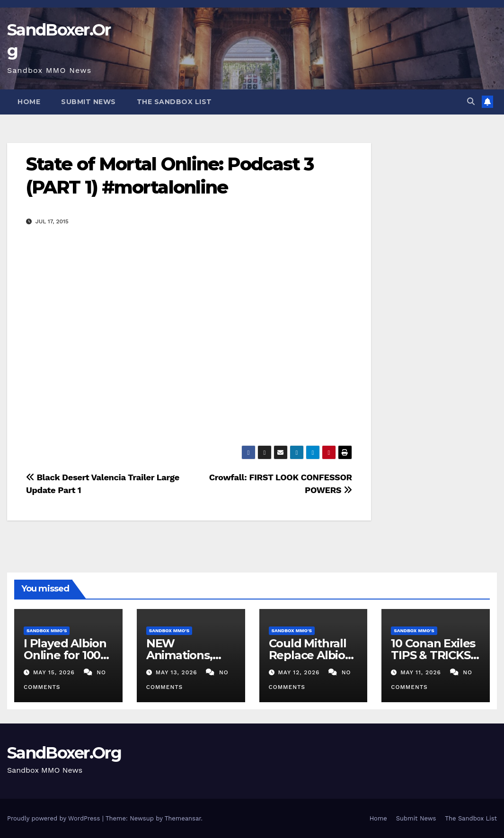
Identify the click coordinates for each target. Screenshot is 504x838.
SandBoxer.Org (64, 753)
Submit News (88, 102)
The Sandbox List (174, 102)
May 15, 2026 (55, 672)
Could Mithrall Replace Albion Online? (311, 655)
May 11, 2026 (422, 672)
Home (29, 102)
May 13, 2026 (178, 672)
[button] (471, 101)
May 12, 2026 (300, 672)
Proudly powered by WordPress (55, 818)
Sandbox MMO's (47, 631)
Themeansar (183, 818)
